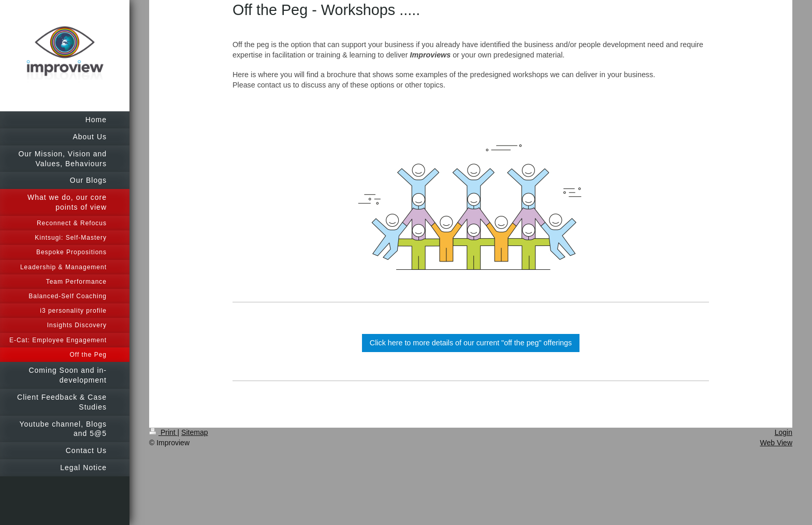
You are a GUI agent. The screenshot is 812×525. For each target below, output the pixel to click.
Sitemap (194, 432)
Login (784, 432)
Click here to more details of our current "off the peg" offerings (471, 343)
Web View (776, 443)
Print (163, 432)
